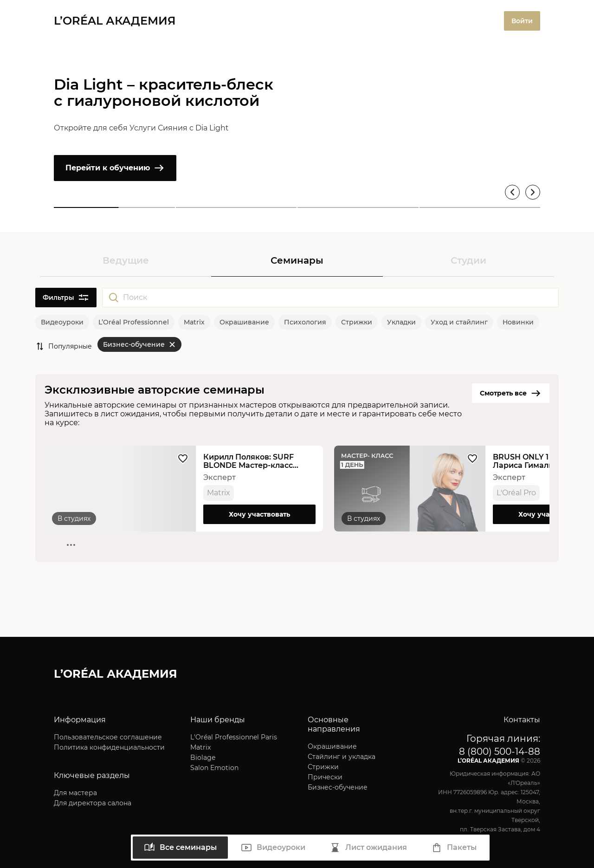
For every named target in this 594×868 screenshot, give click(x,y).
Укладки (401, 322)
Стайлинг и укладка (342, 757)
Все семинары (180, 848)
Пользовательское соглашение (108, 737)
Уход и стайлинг (459, 322)
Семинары (297, 260)
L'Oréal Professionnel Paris (234, 737)
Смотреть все (511, 393)
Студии (468, 260)
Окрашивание (244, 322)
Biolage (203, 758)
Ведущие (126, 260)
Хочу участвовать (259, 514)
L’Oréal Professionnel (134, 322)
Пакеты (454, 848)
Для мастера (75, 793)
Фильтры (66, 298)
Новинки (518, 322)
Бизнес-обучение (338, 787)
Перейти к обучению (115, 168)
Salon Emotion (214, 768)
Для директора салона (93, 803)
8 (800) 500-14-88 (500, 751)
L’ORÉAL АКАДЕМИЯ (115, 21)
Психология (305, 322)
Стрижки (357, 322)
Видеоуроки (62, 322)
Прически (325, 777)
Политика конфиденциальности (109, 747)
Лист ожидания (368, 848)
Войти (522, 21)
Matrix (194, 322)
